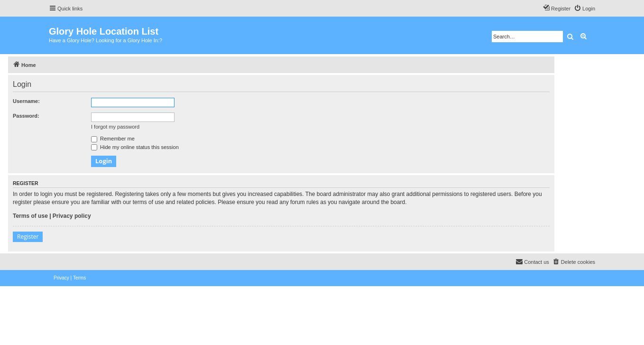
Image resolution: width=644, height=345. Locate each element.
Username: (26, 101)
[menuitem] (584, 9)
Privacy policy (72, 216)
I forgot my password (115, 127)
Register (28, 237)
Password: (26, 116)
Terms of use (30, 216)
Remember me (113, 139)
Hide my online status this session (135, 147)
